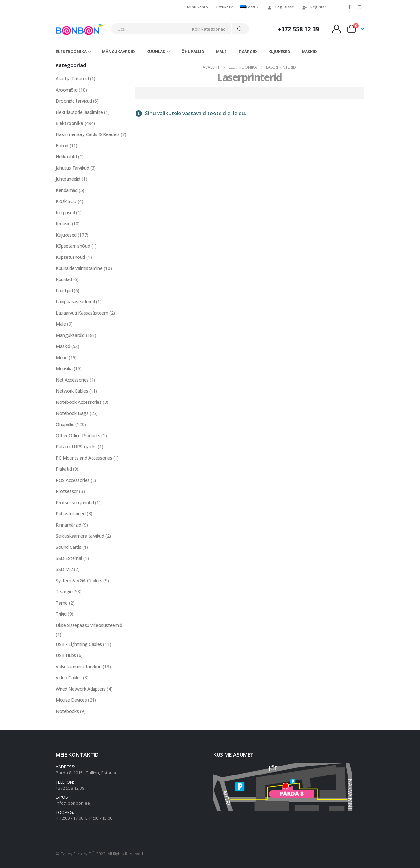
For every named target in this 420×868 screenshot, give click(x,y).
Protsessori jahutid (75, 502)
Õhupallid (193, 52)
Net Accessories (72, 380)
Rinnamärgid (68, 525)
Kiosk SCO (66, 201)
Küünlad (156, 52)
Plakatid (64, 469)
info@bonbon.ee (73, 803)
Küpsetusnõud (70, 257)
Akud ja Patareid (72, 79)
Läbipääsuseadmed (75, 302)
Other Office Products (78, 435)
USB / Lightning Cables (79, 644)
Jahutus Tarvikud (72, 168)
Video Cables (69, 678)
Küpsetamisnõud (73, 246)
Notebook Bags (72, 413)
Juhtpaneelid (68, 179)
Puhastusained (71, 514)
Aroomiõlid (67, 90)
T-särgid (248, 52)
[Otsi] (240, 29)
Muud (62, 357)
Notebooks (67, 711)
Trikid (61, 614)
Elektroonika (71, 52)
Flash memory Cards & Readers (88, 134)
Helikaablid (66, 157)
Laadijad (64, 290)
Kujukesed (279, 52)
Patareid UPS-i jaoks (76, 447)
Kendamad (67, 190)
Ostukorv (224, 7)
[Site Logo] (82, 29)
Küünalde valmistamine (79, 268)
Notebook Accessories (79, 402)
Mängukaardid (118, 52)
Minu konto (198, 7)
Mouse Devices (71, 700)
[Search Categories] (210, 29)
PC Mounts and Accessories (84, 458)
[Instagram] (360, 7)
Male (221, 52)
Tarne (62, 603)
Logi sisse (281, 7)
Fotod (62, 145)
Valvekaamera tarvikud (79, 666)
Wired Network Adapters (81, 689)
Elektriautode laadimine (79, 112)
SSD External (69, 558)
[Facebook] (349, 7)
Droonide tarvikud (74, 101)
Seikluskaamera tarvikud (80, 536)
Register (314, 7)
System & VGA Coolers (79, 580)
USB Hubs (66, 655)
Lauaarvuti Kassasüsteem (82, 313)
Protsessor (67, 491)
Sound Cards (68, 547)
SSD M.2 (64, 569)
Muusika (64, 369)
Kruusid (63, 224)
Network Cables (72, 391)
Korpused (65, 212)
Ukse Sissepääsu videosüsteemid (89, 625)
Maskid (309, 52)
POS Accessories (73, 480)
